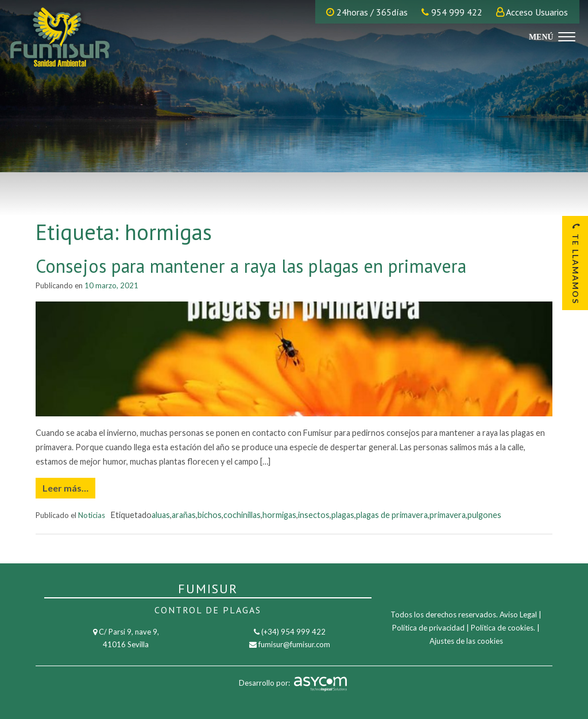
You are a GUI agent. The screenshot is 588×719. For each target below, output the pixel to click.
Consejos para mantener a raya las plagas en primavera (251, 266)
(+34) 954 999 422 (293, 632)
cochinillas (242, 515)
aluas (161, 515)
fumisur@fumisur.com (294, 644)
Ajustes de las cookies (466, 641)
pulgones (484, 515)
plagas (343, 515)
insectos (314, 515)
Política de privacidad (428, 628)
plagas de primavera (392, 515)
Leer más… (65, 488)
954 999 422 (452, 12)
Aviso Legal (518, 614)
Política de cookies (502, 628)
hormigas (279, 515)
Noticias (92, 515)
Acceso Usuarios (537, 12)
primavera (448, 515)
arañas (184, 515)
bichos (210, 515)
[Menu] (551, 36)
